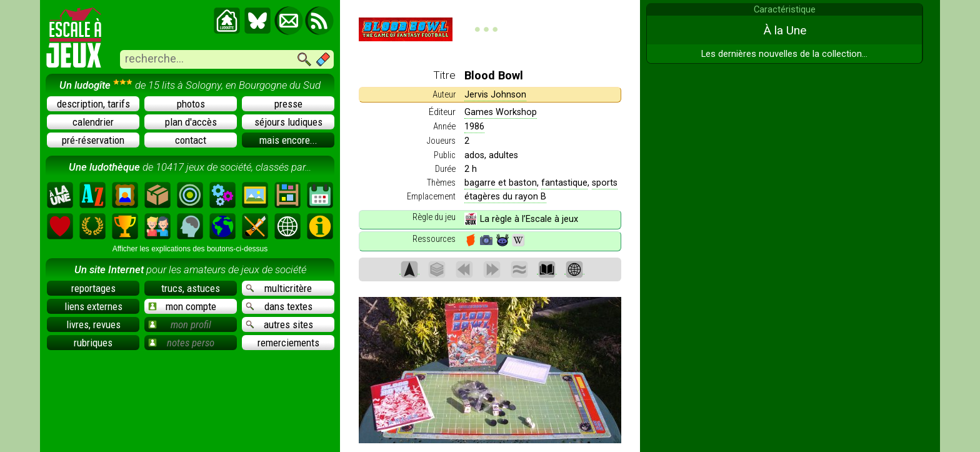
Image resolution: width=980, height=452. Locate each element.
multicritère (279, 288)
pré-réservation (93, 140)
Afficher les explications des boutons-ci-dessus (190, 249)
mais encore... (288, 140)
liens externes (93, 306)
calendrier (93, 122)
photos (191, 104)
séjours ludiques (288, 122)
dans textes (279, 306)
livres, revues (93, 324)
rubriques (93, 343)
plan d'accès (191, 122)
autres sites (279, 324)
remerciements (288, 343)
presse (288, 104)
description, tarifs (93, 104)
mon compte (182, 306)
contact (191, 140)
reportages (93, 288)
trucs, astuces (191, 288)
